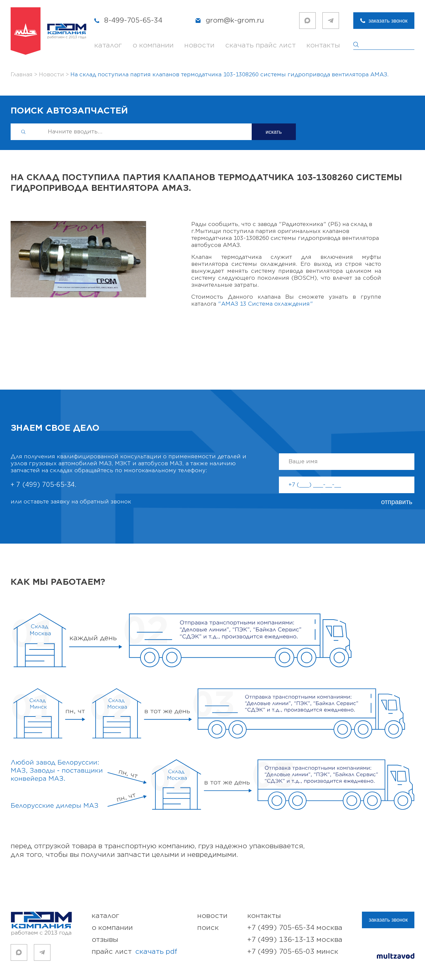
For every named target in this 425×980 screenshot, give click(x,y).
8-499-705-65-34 (133, 20)
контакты (323, 45)
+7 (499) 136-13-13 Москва (295, 940)
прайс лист (134, 952)
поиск (208, 928)
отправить (397, 502)
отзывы (105, 940)
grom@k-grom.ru (235, 20)
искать (274, 132)
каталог (108, 45)
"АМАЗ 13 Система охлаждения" (265, 304)
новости (199, 45)
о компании (153, 45)
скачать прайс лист (260, 45)
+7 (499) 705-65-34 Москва (295, 928)
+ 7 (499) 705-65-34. (43, 485)
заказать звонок (388, 21)
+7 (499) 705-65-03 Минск (293, 952)
